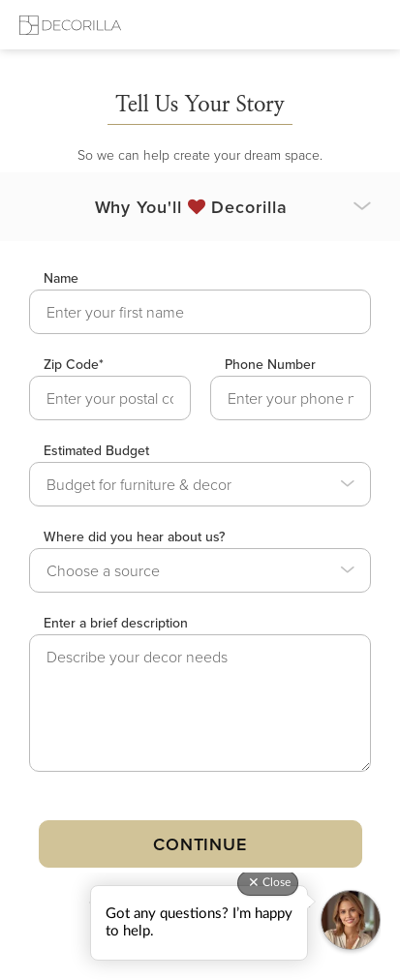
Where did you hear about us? (134, 536)
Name (61, 278)
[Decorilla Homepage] (70, 25)
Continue (200, 844)
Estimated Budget (96, 450)
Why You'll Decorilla (191, 207)
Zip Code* (74, 364)
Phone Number (270, 364)
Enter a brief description (116, 623)
